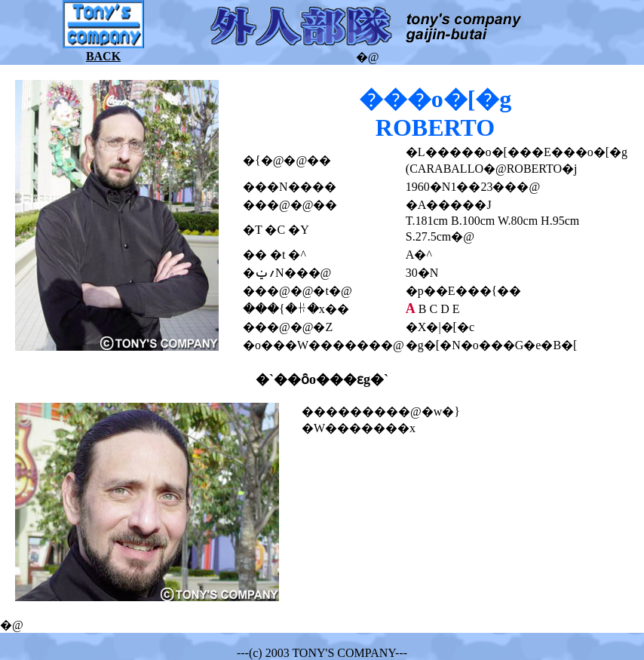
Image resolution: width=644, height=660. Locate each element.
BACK (103, 56)
